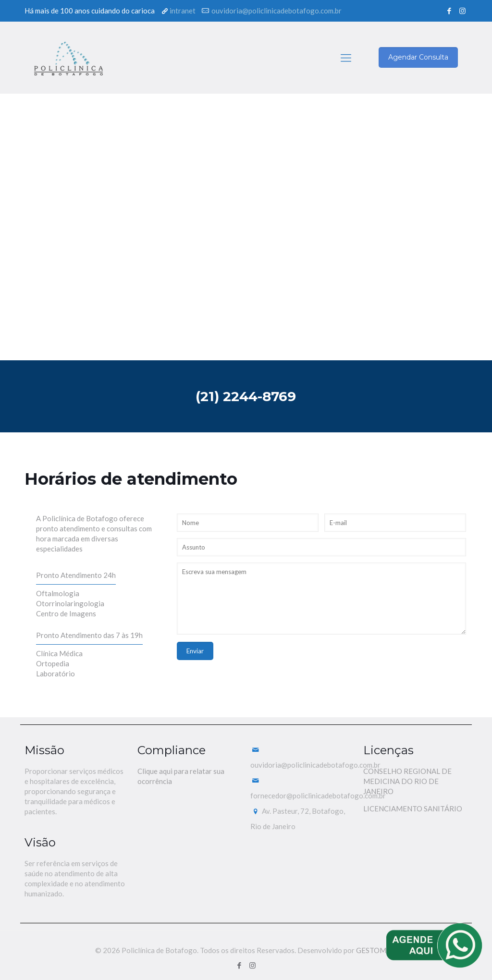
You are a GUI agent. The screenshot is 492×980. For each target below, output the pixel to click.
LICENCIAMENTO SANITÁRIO (413, 808)
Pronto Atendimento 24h (76, 575)
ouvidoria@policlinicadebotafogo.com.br (277, 11)
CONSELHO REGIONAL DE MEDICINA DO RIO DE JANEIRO (407, 781)
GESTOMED (376, 950)
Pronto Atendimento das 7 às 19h (89, 635)
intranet (183, 11)
